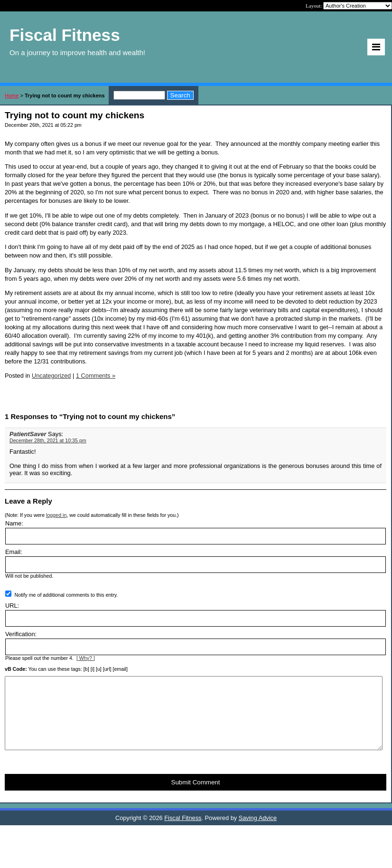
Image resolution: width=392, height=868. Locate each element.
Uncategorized (51, 376)
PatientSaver (28, 434)
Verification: (21, 634)
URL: (12, 606)
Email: (14, 552)
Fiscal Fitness (183, 832)
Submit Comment (196, 796)
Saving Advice (258, 832)
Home (12, 95)
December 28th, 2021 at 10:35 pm (48, 440)
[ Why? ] (86, 658)
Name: (14, 523)
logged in (56, 515)
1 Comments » (96, 376)
